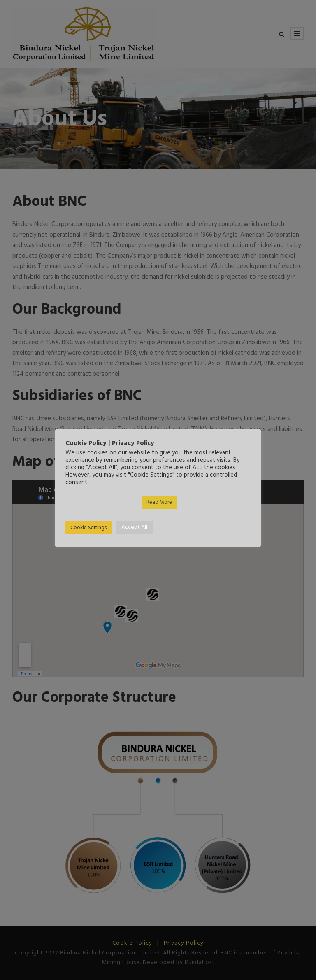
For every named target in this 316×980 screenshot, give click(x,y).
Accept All (134, 527)
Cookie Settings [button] (88, 528)
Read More (159, 502)
